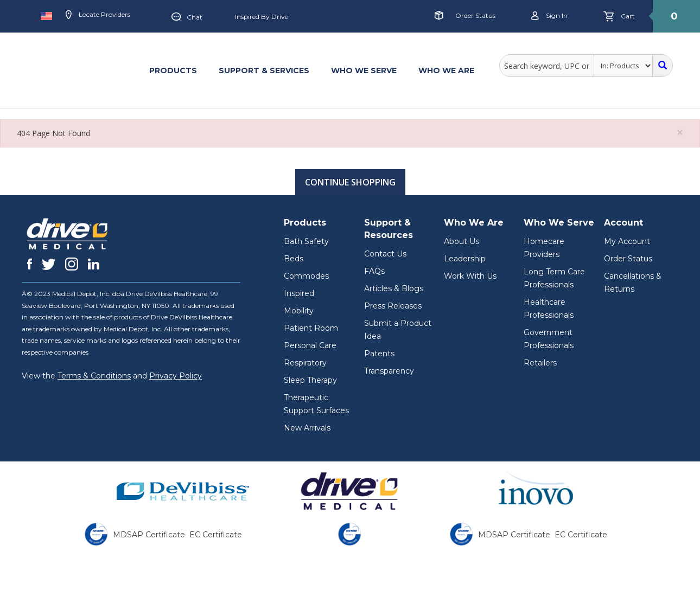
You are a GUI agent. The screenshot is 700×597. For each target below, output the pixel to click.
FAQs (374, 271)
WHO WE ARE (446, 70)
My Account (627, 241)
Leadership (465, 259)
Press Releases (393, 306)
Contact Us (385, 254)
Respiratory (305, 363)
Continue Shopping (350, 182)
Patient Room (311, 328)
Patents (379, 354)
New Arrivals (307, 428)
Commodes (306, 276)
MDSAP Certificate (149, 535)
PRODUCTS (173, 70)
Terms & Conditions (94, 376)
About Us (462, 241)
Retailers (540, 363)
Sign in (549, 16)
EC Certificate (216, 535)
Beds (294, 259)
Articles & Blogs (394, 288)
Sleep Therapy (310, 380)
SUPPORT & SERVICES (264, 70)
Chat (187, 17)
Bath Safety (306, 241)
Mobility (299, 311)
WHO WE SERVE (364, 70)
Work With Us (470, 276)
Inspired (299, 293)
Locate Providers (98, 15)
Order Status (475, 15)
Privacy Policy (176, 376)
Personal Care (310, 345)
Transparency (389, 371)
